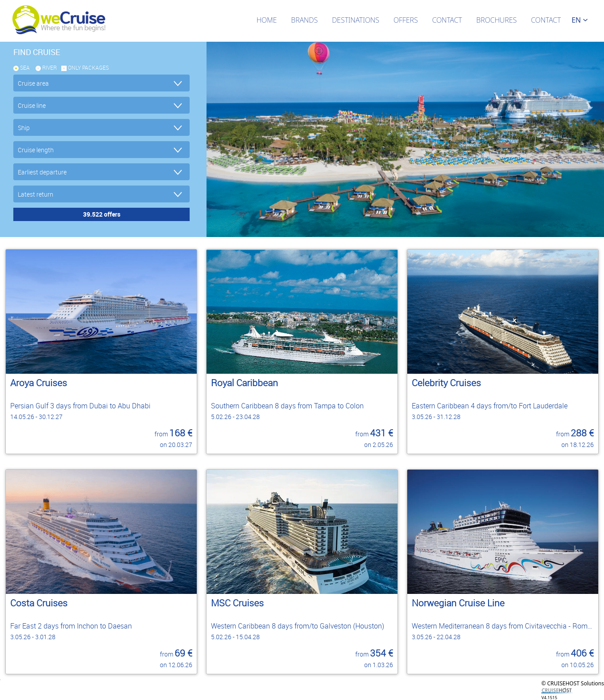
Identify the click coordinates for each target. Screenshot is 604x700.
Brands (304, 20)
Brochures (496, 20)
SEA (25, 67)
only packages (88, 67)
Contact (447, 20)
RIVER (50, 67)
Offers (406, 20)
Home (266, 20)
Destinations (356, 20)
